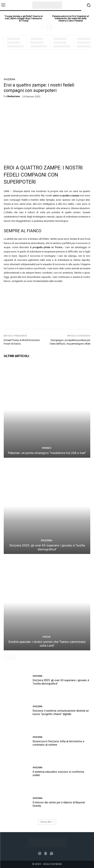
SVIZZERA (9, 79)
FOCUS (47, 637)
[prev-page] (43, 27)
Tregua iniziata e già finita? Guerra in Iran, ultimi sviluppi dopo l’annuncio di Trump (24, 18)
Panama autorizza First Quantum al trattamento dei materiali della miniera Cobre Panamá (70, 18)
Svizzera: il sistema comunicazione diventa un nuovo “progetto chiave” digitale (61, 712)
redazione (14, 96)
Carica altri (47, 822)
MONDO (47, 448)
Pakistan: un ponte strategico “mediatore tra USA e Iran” (47, 453)
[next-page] (49, 27)
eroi (88, 200)
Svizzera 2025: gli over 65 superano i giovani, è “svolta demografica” (47, 547)
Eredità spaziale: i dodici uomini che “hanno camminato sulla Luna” (47, 644)
